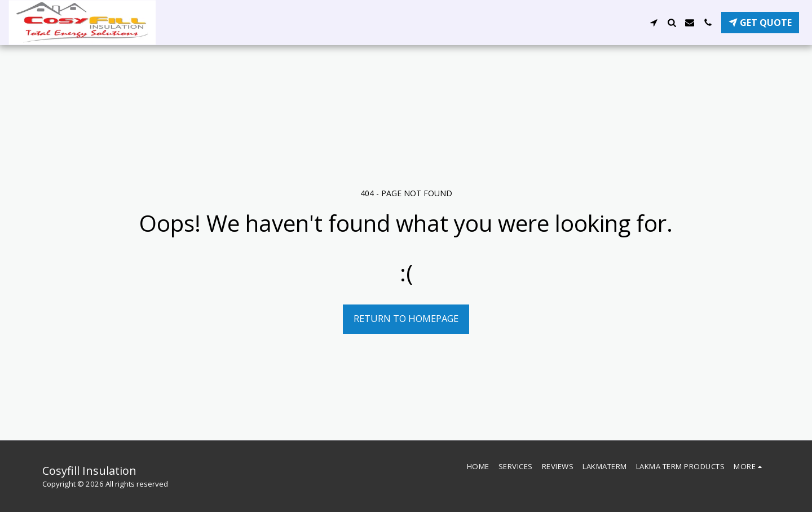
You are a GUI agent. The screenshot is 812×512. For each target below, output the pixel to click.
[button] (654, 23)
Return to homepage (406, 318)
